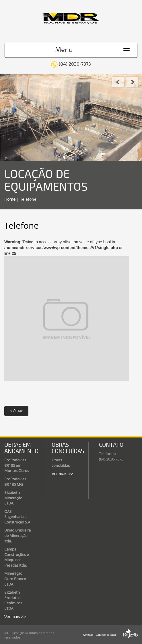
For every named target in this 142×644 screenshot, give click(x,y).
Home (10, 199)
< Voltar (16, 411)
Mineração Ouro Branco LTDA (15, 579)
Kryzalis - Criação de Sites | (110, 635)
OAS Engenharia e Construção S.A (17, 517)
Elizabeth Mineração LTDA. (13, 498)
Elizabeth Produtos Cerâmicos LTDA (13, 600)
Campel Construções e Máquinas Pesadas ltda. (16, 557)
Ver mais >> (15, 617)
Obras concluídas (61, 463)
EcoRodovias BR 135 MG (15, 482)
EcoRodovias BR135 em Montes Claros (17, 465)
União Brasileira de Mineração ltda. (17, 535)
